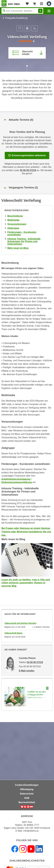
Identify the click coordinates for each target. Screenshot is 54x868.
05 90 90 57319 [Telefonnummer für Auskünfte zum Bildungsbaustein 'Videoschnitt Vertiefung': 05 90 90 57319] (28, 170)
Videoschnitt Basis (13, 633)
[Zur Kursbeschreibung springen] (27, 53)
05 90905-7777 (31, 825)
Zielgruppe (13, 228)
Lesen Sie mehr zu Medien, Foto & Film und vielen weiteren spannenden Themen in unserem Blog (26, 583)
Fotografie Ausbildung (16, 18)
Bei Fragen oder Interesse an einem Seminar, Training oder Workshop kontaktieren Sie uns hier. (26, 532)
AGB (27, 798)
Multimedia (13, 220)
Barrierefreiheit (27, 802)
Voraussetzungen (17, 224)
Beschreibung (15, 216)
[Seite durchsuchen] (22, 11)
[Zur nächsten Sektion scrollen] (27, 69)
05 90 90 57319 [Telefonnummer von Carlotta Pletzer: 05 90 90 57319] (35, 662)
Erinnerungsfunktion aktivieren (27, 155)
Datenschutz (27, 794)
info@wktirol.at (31, 831)
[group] (27, 41)
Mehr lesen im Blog (18, 248)
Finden (40, 11)
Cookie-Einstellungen (27, 785)
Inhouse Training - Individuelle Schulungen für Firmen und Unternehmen (24, 241)
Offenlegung (27, 789)
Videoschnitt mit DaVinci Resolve (20, 623)
